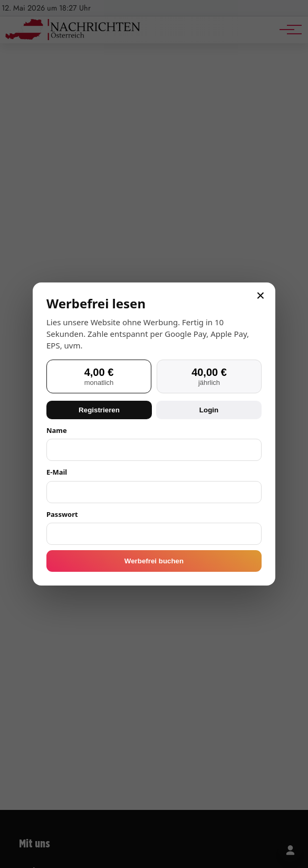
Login (209, 410)
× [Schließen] (261, 296)
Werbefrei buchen (154, 561)
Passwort (62, 514)
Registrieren (99, 410)
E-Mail (57, 472)
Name (57, 430)
